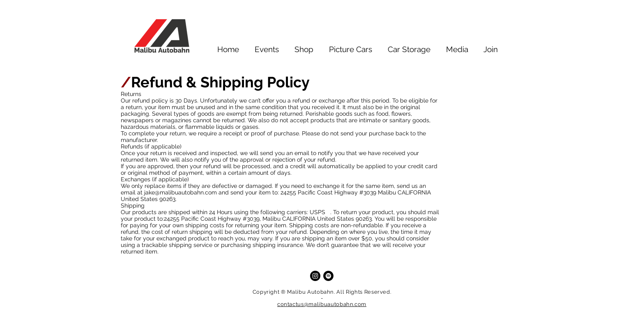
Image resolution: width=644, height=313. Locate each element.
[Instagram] (315, 276)
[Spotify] (328, 276)
